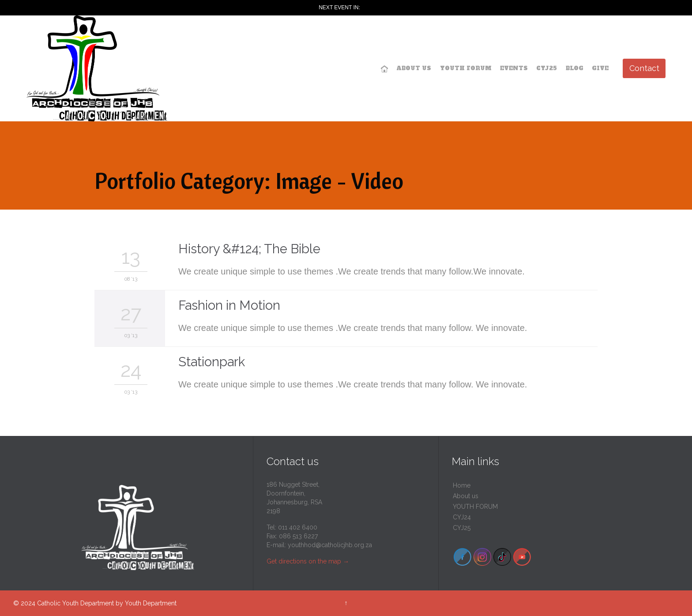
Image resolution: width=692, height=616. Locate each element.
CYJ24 (462, 517)
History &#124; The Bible (249, 249)
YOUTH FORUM (475, 507)
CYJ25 (462, 528)
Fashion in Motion (229, 305)
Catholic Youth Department (75, 603)
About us (466, 496)
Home (462, 485)
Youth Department (151, 603)
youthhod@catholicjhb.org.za (330, 545)
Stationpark (212, 362)
